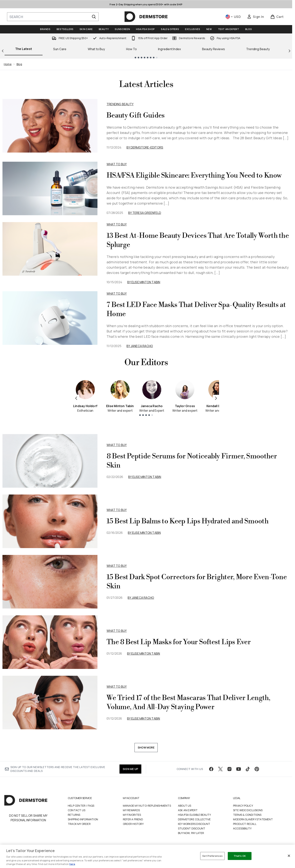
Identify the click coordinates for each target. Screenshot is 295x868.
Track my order (79, 824)
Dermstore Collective (194, 819)
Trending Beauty (258, 49)
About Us (185, 806)
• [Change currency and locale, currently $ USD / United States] (233, 17)
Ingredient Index (169, 49)
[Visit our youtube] (239, 769)
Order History (133, 824)
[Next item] (216, 398)
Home (8, 64)
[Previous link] (3, 51)
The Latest (24, 49)
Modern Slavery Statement (253, 819)
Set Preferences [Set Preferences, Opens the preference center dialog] (212, 856)
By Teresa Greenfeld (145, 213)
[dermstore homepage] (146, 17)
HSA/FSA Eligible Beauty (195, 815)
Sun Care (60, 49)
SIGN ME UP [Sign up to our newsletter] (130, 769)
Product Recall (245, 824)
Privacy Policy (243, 806)
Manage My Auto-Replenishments (147, 806)
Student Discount (192, 828)
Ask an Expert (188, 810)
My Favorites (132, 815)
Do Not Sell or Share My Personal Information (28, 818)
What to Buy (96, 49)
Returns (74, 815)
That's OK (240, 856)
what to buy (117, 445)
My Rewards (131, 810)
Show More (146, 747)
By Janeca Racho (140, 346)
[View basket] (277, 17)
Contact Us (77, 810)
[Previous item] (76, 398)
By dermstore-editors (145, 147)
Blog (19, 64)
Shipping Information (83, 819)
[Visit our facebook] (211, 769)
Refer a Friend (133, 819)
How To (131, 49)
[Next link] (289, 51)
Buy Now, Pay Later (191, 833)
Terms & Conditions (247, 815)
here (72, 864)
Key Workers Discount (194, 824)
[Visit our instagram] (229, 769)
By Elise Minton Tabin (144, 282)
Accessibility (242, 828)
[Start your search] (53, 17)
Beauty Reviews (214, 49)
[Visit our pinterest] (257, 769)
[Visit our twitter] (220, 769)
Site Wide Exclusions (248, 810)
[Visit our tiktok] (248, 769)
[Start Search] (94, 17)
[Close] (289, 856)
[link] (255, 17)
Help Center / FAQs (81, 806)
